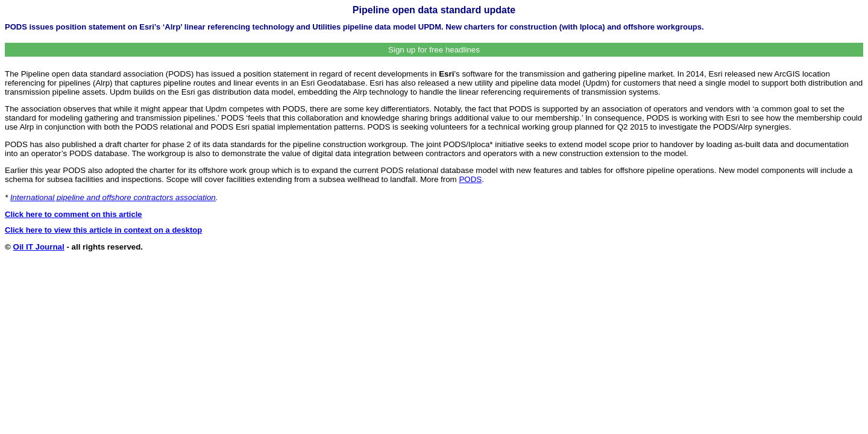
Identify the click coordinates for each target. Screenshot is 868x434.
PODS (470, 179)
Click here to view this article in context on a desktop (103, 230)
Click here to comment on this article (74, 214)
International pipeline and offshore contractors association (113, 197)
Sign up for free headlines (434, 50)
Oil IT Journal (39, 247)
